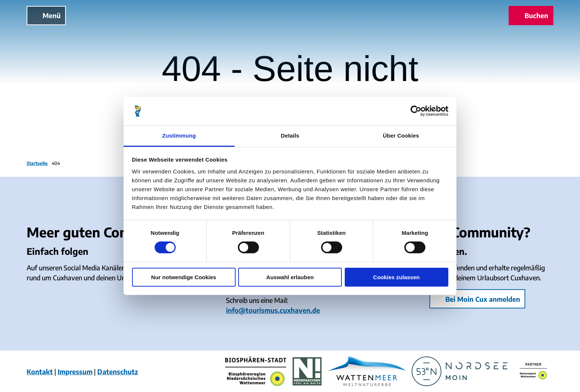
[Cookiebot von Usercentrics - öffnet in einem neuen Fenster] (416, 111)
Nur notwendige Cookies (184, 277)
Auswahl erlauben (290, 277)
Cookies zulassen (397, 277)
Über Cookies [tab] (401, 136)
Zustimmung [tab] (179, 136)
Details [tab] (290, 136)
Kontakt (40, 371)
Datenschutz (118, 371)
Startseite (37, 163)
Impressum (75, 371)
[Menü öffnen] (46, 16)
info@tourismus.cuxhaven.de (273, 310)
